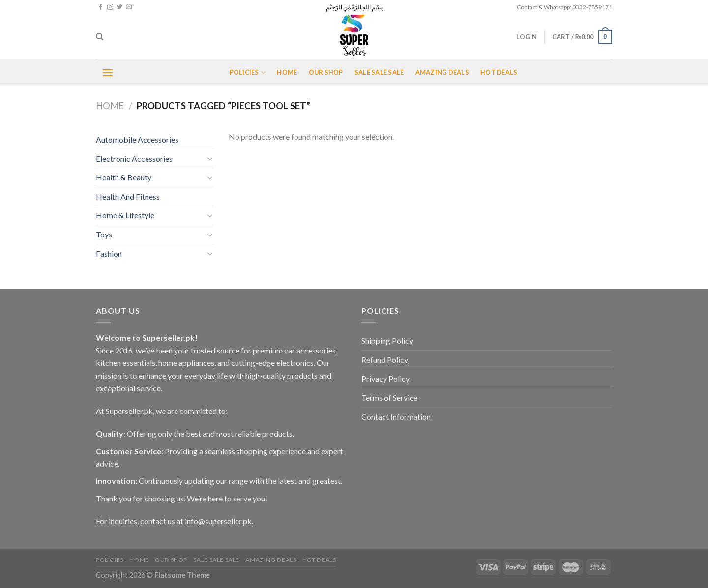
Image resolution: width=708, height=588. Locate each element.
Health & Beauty (124, 177)
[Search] (100, 37)
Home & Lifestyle (125, 215)
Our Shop (326, 72)
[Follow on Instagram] (110, 7)
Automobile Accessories (137, 139)
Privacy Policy (385, 378)
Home (287, 72)
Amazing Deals (442, 72)
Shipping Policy (387, 340)
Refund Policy (385, 360)
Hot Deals (499, 72)
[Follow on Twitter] (119, 7)
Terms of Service (389, 397)
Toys (104, 234)
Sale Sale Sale (379, 72)
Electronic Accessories (134, 159)
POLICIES (248, 73)
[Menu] (108, 73)
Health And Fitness (128, 196)
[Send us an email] (129, 7)
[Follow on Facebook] (101, 7)
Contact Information (396, 417)
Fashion (109, 253)
